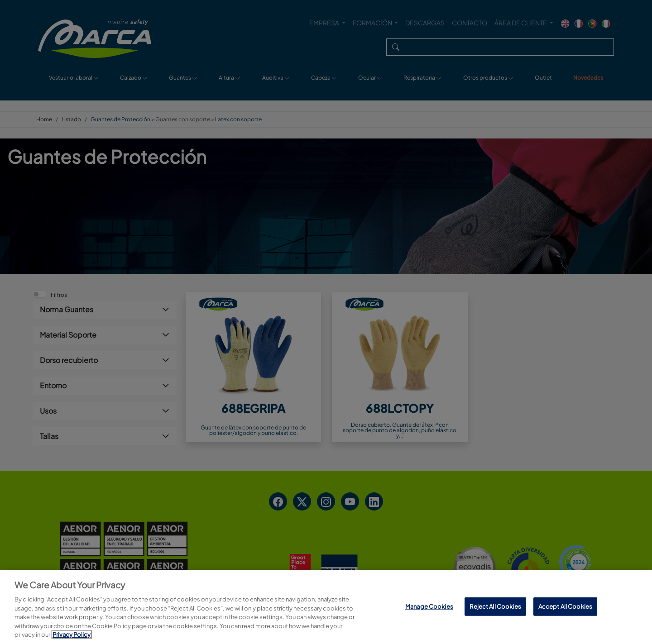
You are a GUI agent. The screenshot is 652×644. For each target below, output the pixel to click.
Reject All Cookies (495, 606)
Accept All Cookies (565, 606)
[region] (326, 607)
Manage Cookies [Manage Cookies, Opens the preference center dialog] (429, 606)
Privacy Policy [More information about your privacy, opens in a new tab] (72, 634)
